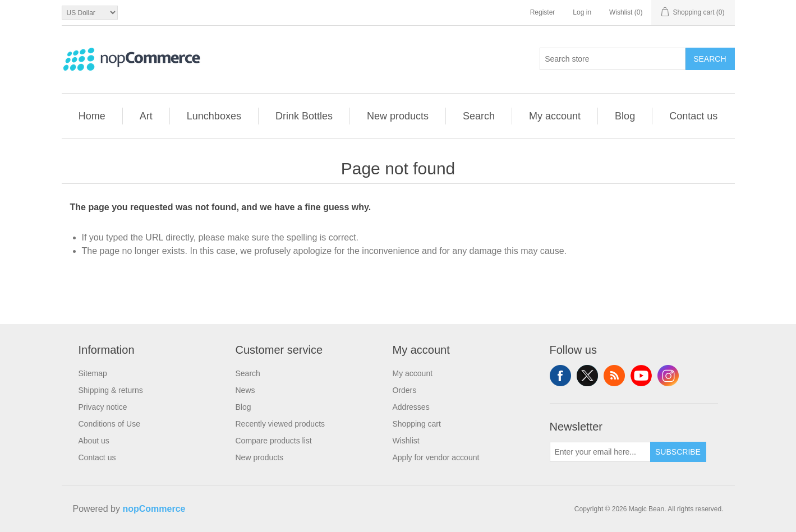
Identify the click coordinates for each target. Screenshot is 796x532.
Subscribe (678, 452)
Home (92, 116)
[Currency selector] (90, 13)
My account (555, 116)
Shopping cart (417, 424)
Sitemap (93, 373)
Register (543, 12)
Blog (625, 116)
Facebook (560, 376)
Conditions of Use (110, 424)
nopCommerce (154, 509)
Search (710, 59)
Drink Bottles (304, 116)
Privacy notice (103, 407)
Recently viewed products (280, 424)
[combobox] (613, 59)
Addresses (411, 407)
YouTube (641, 376)
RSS (614, 376)
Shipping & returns (111, 390)
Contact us (693, 116)
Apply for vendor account (436, 457)
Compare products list (274, 441)
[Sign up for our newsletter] (600, 452)
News (245, 390)
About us (94, 441)
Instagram (668, 376)
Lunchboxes (214, 116)
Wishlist (406, 441)
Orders (405, 390)
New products (398, 116)
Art (146, 116)
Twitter (587, 376)
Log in (582, 12)
